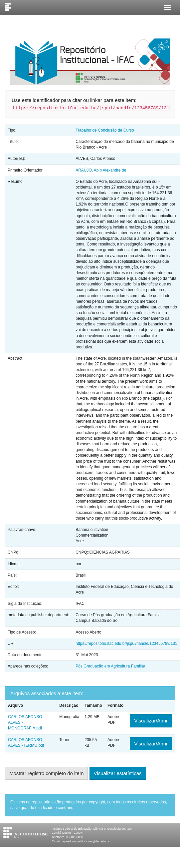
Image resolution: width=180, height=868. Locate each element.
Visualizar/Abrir (151, 721)
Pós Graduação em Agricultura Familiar (110, 666)
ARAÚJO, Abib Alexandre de (101, 170)
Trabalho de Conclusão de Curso (105, 130)
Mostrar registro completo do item (46, 773)
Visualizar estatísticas (118, 773)
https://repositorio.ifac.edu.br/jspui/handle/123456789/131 (126, 644)
